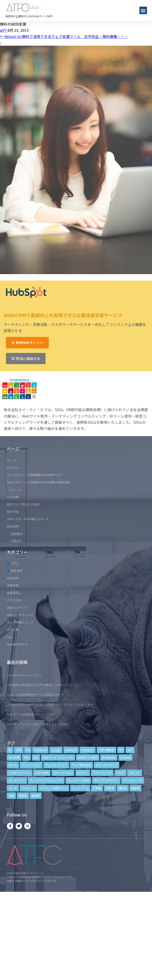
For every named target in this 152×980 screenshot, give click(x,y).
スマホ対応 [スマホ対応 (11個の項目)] (42, 773)
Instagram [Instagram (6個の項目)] (88, 750)
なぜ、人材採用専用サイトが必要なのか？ (35, 695)
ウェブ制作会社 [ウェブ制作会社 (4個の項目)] (81, 765)
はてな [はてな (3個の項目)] (13, 765)
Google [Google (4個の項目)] (56, 750)
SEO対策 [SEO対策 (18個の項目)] (14, 757)
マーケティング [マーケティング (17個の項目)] (133, 780)
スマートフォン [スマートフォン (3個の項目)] (63, 773)
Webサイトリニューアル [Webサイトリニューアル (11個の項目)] (58, 757)
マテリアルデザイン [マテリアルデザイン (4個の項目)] (106, 780)
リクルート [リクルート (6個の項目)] (28, 788)
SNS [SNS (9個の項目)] (27, 757)
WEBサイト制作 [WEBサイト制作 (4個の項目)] (88, 757)
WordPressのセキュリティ (24, 675)
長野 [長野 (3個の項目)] (11, 796)
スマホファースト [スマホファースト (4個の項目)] (20, 773)
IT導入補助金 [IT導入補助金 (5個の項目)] (106, 750)
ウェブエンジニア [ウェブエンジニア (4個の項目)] (56, 765)
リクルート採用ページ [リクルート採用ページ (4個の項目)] (54, 788)
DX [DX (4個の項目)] (28, 750)
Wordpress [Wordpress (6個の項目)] (109, 757)
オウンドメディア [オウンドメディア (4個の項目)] (107, 765)
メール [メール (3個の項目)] (13, 788)
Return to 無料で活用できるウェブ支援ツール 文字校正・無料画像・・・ (64, 36)
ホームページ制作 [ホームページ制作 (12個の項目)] (78, 780)
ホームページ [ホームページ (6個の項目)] (17, 780)
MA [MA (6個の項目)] (121, 750)
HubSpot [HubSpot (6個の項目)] (71, 750)
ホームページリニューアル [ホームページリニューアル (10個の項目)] (46, 780)
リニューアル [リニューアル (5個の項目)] (80, 788)
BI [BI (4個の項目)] (10, 750)
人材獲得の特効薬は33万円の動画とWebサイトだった (43, 685)
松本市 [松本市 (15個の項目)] (110, 788)
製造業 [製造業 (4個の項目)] (136, 788)
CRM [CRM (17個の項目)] (19, 750)
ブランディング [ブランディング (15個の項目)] (102, 773)
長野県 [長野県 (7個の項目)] (36, 796)
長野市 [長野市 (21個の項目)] (23, 796)
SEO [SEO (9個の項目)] (130, 750)
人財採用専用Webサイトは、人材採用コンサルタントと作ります (50, 705)
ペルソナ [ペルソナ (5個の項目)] (135, 773)
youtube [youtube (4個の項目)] (125, 757)
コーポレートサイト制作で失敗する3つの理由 (37, 724)
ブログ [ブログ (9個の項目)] (120, 773)
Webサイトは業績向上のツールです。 (32, 714)
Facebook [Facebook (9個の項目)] (40, 750)
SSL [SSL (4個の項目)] (36, 757)
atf (2, 30)
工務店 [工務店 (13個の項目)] (97, 788)
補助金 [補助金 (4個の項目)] (123, 788)
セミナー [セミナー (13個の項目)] (83, 773)
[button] (143, 10)
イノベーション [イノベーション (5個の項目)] (31, 765)
